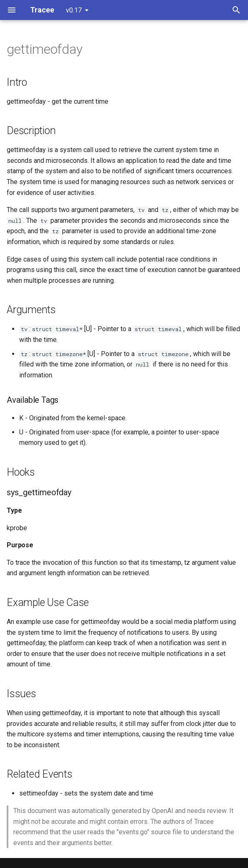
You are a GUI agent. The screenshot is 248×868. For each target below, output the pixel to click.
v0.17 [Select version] (74, 10)
